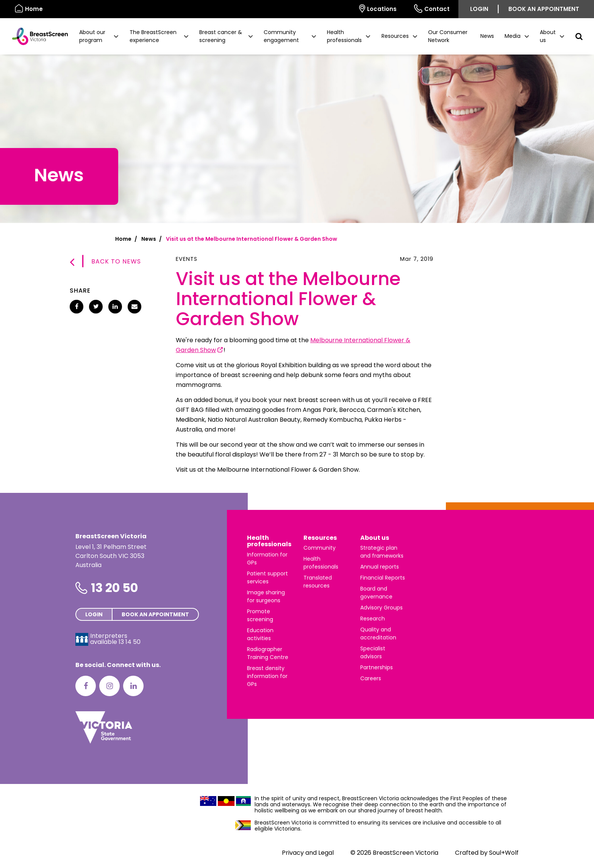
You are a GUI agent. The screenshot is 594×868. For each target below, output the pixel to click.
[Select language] (342, 9)
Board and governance (376, 593)
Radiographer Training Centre (268, 653)
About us (375, 538)
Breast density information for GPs (267, 676)
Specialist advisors (373, 652)
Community (320, 548)
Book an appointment (544, 9)
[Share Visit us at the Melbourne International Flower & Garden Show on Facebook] (77, 307)
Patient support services (267, 577)
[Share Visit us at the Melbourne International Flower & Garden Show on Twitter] (96, 307)
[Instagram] (109, 686)
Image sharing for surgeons (266, 596)
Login (479, 9)
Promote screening (260, 615)
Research (373, 619)
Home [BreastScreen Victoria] (29, 9)
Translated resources (318, 582)
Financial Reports (383, 578)
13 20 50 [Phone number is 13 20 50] (114, 588)
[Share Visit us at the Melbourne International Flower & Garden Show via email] (134, 307)
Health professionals (269, 541)
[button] (99, 36)
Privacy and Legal (308, 853)
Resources (320, 538)
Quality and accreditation (378, 633)
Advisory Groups (381, 608)
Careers (371, 678)
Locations (378, 9)
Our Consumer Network (448, 36)
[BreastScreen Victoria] (37, 36)
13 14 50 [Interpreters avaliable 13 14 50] (130, 642)
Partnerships (377, 667)
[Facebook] (86, 686)
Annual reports (380, 567)
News (487, 36)
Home (123, 239)
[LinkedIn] (133, 686)
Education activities (260, 634)
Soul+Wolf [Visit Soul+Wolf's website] (504, 853)
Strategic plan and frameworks (382, 552)
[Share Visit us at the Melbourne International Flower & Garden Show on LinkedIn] (115, 307)
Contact (432, 9)
